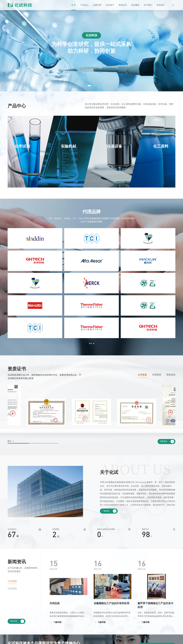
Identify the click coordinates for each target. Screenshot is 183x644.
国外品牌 (109, 611)
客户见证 (124, 606)
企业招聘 (170, 611)
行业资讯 (12, 512)
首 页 (74, 5)
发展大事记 (155, 616)
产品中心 (85, 5)
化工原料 (94, 621)
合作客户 (110, 5)
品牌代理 (97, 5)
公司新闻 (12, 505)
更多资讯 (17, 545)
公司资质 (142, 298)
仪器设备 (94, 616)
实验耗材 (94, 611)
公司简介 (154, 606)
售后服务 (135, 5)
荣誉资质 (171, 298)
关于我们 (148, 5)
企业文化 (154, 611)
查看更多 (167, 365)
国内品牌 (109, 606)
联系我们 (161, 5)
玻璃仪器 (94, 626)
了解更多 (109, 435)
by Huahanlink (169, 640)
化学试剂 (94, 606)
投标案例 (124, 611)
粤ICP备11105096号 (92, 640)
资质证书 (123, 5)
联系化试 (170, 606)
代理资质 (157, 298)
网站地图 (154, 640)
